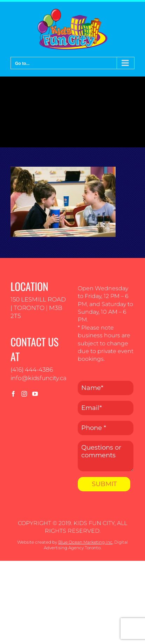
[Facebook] (13, 394)
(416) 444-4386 (32, 370)
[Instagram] (24, 394)
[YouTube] (35, 394)
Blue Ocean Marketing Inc (85, 542)
